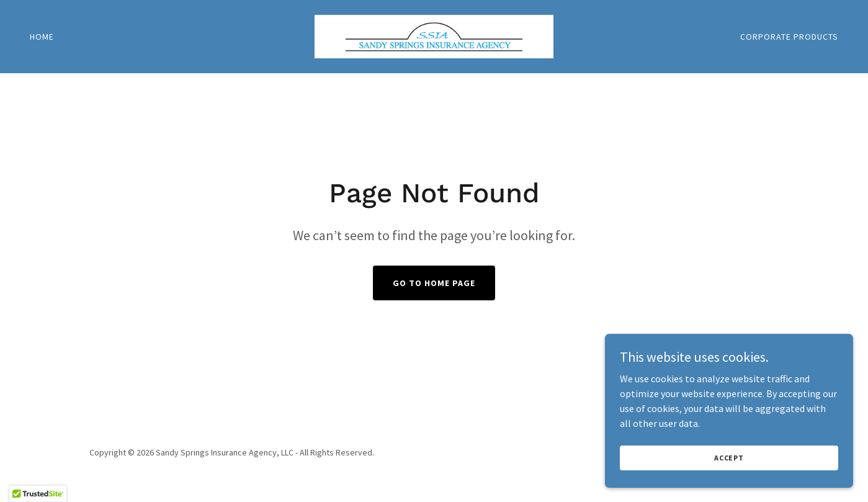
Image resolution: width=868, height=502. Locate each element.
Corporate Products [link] (789, 37)
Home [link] (42, 37)
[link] (434, 35)
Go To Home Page (434, 283)
